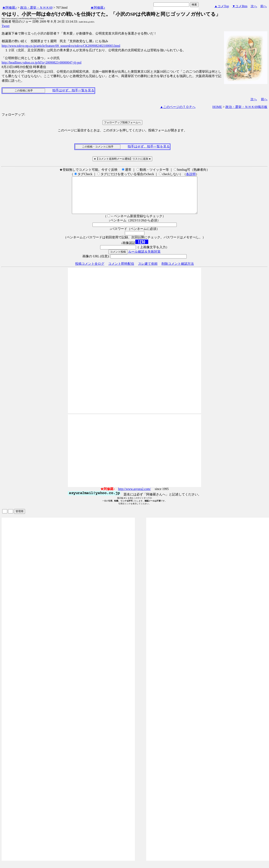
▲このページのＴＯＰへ (178, 107)
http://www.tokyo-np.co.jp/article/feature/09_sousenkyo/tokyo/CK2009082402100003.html (61, 46)
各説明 (191, 174)
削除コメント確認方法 (178, 271)
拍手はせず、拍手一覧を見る (73, 90)
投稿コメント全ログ (90, 271)
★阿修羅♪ (9, 8)
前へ (264, 6)
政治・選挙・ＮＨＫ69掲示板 (246, 107)
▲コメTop (222, 6)
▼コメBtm (240, 6)
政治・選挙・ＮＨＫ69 (36, 8)
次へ (254, 6)
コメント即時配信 (121, 271)
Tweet (6, 26)
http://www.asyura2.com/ (134, 496)
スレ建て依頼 (148, 271)
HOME (217, 107)
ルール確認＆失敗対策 (144, 259)
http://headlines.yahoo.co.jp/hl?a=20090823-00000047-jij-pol (42, 62)
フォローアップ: (13, 115)
